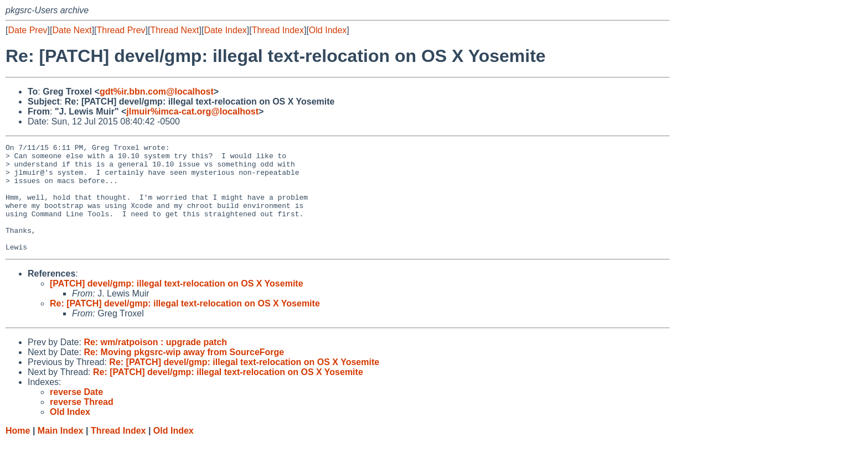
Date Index (225, 30)
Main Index (61, 452)
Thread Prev (121, 30)
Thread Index (278, 30)
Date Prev (27, 30)
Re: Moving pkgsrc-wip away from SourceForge (184, 374)
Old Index (328, 30)
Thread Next (174, 30)
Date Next (72, 30)
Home (18, 452)
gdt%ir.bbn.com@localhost (157, 92)
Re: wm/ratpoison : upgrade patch (155, 364)
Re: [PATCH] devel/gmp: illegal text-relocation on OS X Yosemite (185, 325)
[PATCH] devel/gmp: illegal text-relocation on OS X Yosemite (177, 305)
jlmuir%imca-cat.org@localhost (192, 111)
